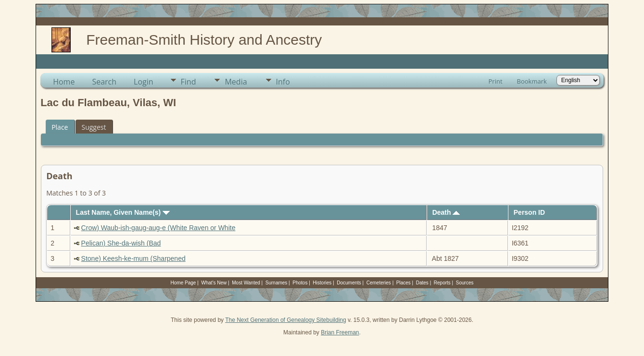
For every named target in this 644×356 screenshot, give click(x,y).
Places (404, 283)
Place (60, 127)
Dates (422, 283)
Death (446, 212)
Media (236, 82)
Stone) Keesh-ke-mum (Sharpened (133, 258)
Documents (349, 283)
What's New (214, 283)
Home (64, 82)
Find (189, 82)
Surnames (277, 283)
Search (104, 82)
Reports (442, 283)
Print (496, 81)
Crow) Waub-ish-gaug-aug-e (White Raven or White (158, 228)
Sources (465, 283)
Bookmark (532, 81)
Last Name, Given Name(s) (123, 212)
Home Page (183, 283)
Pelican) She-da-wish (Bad (121, 243)
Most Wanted (246, 283)
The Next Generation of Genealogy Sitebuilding (286, 320)
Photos (300, 283)
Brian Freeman (340, 332)
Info (283, 82)
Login (144, 82)
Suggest (94, 127)
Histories (322, 283)
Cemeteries (379, 283)
